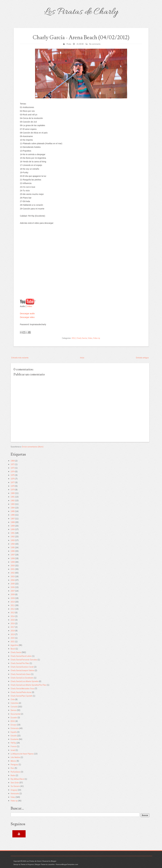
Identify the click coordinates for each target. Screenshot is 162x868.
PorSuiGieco (15, 772)
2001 (13, 569)
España (14, 732)
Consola (14, 707)
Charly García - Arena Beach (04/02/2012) (81, 38)
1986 (13, 515)
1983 (13, 504)
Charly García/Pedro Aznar (21, 692)
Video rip (97, 338)
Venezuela (15, 793)
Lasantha (51, 864)
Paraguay (14, 764)
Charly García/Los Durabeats (22, 678)
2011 (13, 605)
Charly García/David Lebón (21, 656)
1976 (13, 479)
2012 (74, 338)
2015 (13, 620)
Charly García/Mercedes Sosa (22, 688)
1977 (13, 482)
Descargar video (27, 317)
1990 (13, 529)
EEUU (13, 721)
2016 (13, 623)
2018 (13, 631)
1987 (13, 518)
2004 (13, 580)
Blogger (54, 861)
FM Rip (13, 743)
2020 (13, 638)
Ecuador (14, 717)
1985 (13, 511)
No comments (95, 44)
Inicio (82, 357)
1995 (13, 547)
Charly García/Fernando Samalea (24, 660)
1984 (13, 508)
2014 (13, 616)
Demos (14, 710)
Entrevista (15, 728)
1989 (13, 526)
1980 (13, 493)
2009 (13, 598)
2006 (13, 587)
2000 (13, 566)
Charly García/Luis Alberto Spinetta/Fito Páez (29, 685)
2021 (13, 642)
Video (29, 306)
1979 (13, 490)
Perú (12, 768)
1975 (13, 475)
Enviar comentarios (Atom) (33, 447)
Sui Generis (15, 786)
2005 (13, 584)
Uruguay (14, 790)
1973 (13, 468)
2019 (13, 634)
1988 (13, 522)
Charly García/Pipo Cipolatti (21, 696)
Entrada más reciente (20, 357)
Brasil (13, 649)
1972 (13, 464)
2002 (13, 573)
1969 (13, 461)
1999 (13, 562)
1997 (13, 555)
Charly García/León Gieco (21, 674)
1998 (13, 558)
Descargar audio (27, 314)
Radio (13, 775)
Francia (14, 746)
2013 (13, 613)
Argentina (14, 645)
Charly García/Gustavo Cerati (22, 667)
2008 (13, 594)
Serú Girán (15, 783)
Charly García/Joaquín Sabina (22, 670)
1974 (13, 471)
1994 (13, 544)
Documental (15, 714)
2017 (13, 627)
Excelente (15, 739)
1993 (13, 540)
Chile (13, 699)
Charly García (82, 338)
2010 (13, 602)
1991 (13, 533)
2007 (13, 591)
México (13, 761)
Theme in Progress (27, 864)
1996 (13, 551)
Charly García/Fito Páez (20, 663)
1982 (13, 500)
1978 (13, 486)
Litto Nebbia (15, 757)
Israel (13, 750)
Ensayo (14, 725)
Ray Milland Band (17, 779)
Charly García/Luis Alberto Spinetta (25, 681)
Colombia (14, 703)
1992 (13, 537)
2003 (13, 576)
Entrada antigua (142, 357)
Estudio (14, 736)
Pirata (69, 44)
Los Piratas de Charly (81, 12)
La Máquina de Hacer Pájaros (22, 754)
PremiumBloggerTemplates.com (67, 864)
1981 (13, 497)
